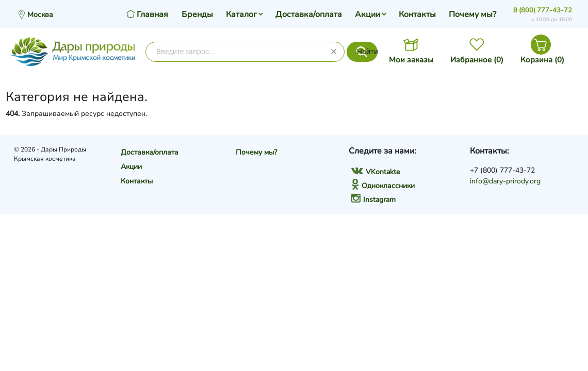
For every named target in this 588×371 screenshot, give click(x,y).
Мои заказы (411, 60)
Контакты (417, 14)
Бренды (197, 14)
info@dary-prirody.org (505, 181)
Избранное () (477, 60)
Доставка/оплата (309, 14)
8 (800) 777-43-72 (543, 10)
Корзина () (542, 60)
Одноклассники (383, 186)
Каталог (241, 14)
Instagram (373, 200)
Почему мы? (472, 14)
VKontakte (375, 172)
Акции (368, 14)
